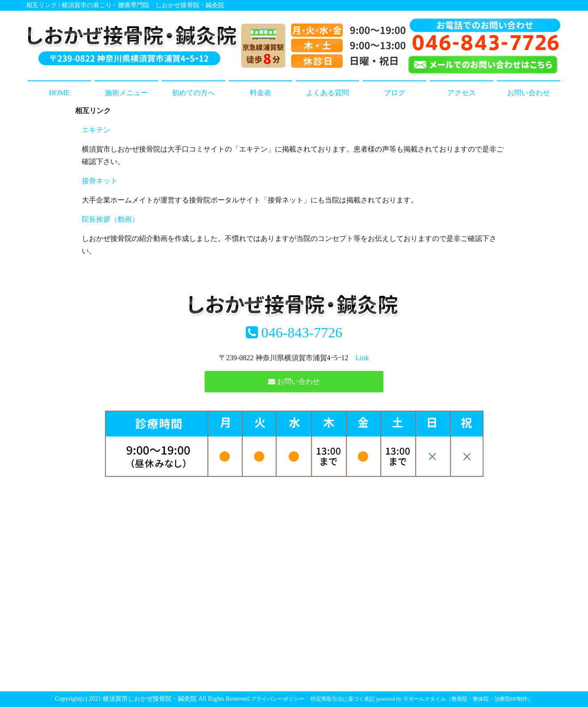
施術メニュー (126, 93)
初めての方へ (193, 93)
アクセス (462, 93)
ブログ (395, 93)
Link (362, 358)
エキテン (96, 130)
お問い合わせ (529, 93)
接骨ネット (100, 181)
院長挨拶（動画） (110, 219)
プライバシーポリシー (277, 699)
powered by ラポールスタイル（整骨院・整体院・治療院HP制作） (455, 699)
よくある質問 (328, 93)
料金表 (260, 93)
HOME (59, 93)
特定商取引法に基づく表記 (343, 699)
